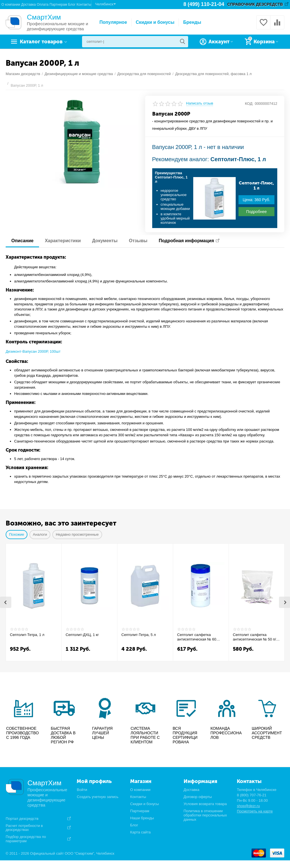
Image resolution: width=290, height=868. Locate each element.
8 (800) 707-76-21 (252, 795)
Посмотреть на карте (255, 811)
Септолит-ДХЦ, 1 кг (82, 635)
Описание (22, 241)
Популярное (113, 22)
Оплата (43, 5)
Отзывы (138, 241)
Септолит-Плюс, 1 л (256, 186)
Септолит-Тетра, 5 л (139, 635)
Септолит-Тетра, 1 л (27, 635)
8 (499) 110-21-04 (204, 4)
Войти (82, 790)
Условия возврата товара (205, 804)
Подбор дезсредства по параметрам (26, 839)
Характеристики (63, 241)
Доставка (29, 5)
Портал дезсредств (22, 819)
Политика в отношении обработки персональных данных (205, 815)
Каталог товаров (41, 42)
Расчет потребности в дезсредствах (24, 828)
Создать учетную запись (97, 797)
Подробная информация (186, 241)
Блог (72, 5)
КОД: (249, 104)
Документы (105, 241)
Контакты (84, 5)
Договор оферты (198, 797)
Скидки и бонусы (155, 22)
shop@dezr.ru (248, 806)
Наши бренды (142, 818)
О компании (11, 5)
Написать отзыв (200, 103)
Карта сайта (140, 832)
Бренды (192, 22)
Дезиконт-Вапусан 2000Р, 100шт (33, 351)
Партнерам (58, 5)
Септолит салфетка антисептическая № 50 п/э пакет (255, 637)
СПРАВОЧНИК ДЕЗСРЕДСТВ (255, 4)
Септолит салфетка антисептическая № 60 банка (197, 637)
